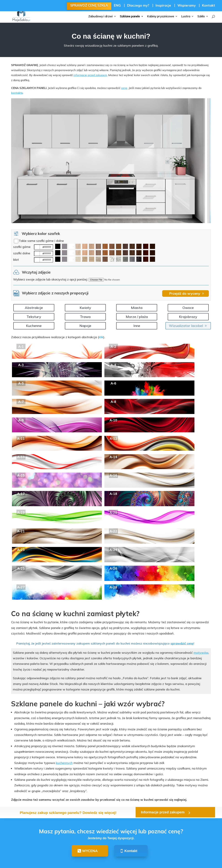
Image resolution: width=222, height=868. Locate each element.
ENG (117, 5)
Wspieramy (187, 5)
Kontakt (209, 6)
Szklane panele (130, 17)
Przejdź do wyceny (185, 293)
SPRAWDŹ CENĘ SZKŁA (89, 5)
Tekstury (34, 317)
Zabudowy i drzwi (100, 17)
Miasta (137, 308)
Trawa (85, 317)
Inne (137, 326)
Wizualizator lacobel (186, 326)
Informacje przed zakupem (163, 812)
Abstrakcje (34, 308)
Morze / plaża (137, 317)
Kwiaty (85, 308)
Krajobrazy (188, 317)
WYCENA (90, 851)
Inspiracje (163, 5)
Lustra (186, 17)
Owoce (188, 308)
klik (101, 337)
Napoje (85, 326)
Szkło (201, 17)
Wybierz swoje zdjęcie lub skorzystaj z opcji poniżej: (50, 279)
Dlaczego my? (138, 5)
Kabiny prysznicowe (161, 17)
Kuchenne (34, 326)
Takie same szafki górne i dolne (41, 241)
